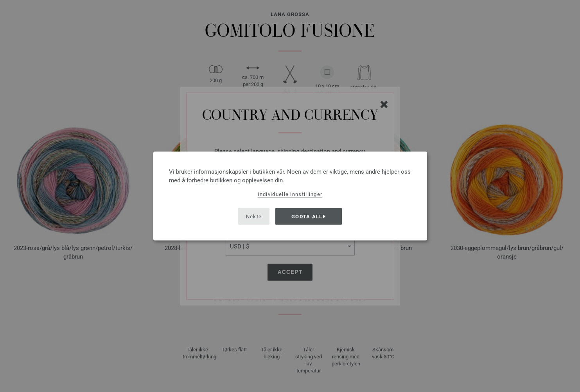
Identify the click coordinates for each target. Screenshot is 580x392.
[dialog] (290, 196)
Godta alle (309, 216)
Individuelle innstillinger (290, 194)
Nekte (254, 216)
